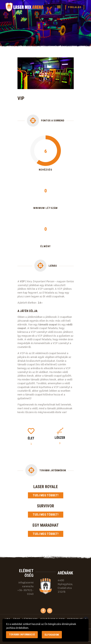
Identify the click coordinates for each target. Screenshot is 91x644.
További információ (22, 634)
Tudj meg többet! (46, 495)
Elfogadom (52, 635)
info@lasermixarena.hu (26, 584)
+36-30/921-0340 (26, 592)
